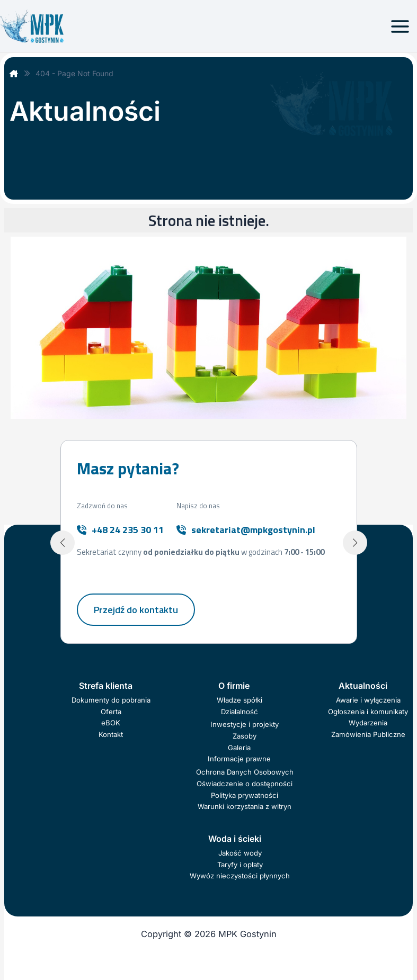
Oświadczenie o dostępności (245, 785)
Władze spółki (239, 702)
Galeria (239, 749)
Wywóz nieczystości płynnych (240, 877)
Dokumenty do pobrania (111, 702)
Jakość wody (240, 855)
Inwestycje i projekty (245, 726)
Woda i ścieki (235, 840)
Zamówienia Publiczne (368, 736)
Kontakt (111, 736)
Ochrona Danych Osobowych (245, 774)
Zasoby (245, 738)
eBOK (111, 724)
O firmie (234, 687)
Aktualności (363, 687)
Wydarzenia (368, 724)
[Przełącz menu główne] (400, 26)
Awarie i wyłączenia (368, 702)
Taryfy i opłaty (240, 866)
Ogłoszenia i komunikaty (368, 713)
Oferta (111, 713)
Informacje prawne (239, 760)
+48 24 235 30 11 (128, 531)
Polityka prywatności (245, 797)
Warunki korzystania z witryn (245, 808)
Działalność (239, 713)
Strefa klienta (106, 687)
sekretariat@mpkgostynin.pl (253, 531)
